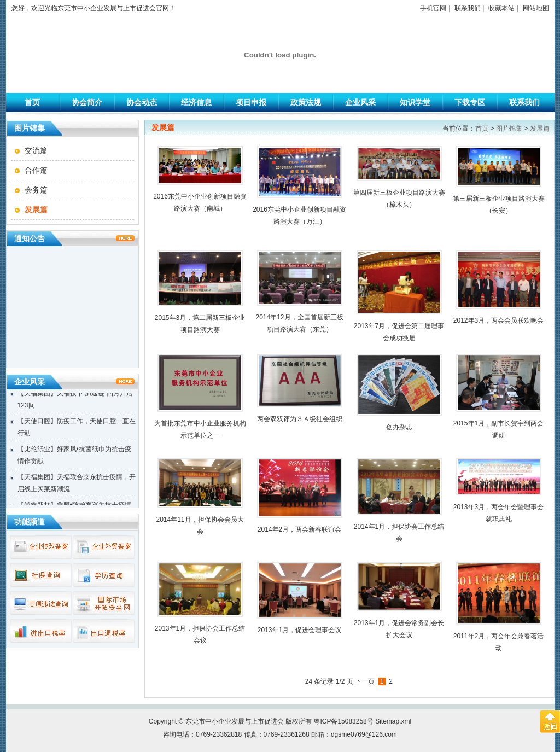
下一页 (365, 681)
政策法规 (306, 102)
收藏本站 (501, 8)
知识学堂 (415, 102)
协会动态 (142, 102)
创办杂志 (399, 427)
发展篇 (540, 129)
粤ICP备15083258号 (343, 721)
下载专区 (470, 102)
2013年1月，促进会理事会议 (299, 630)
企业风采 (360, 102)
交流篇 (36, 150)
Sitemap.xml (393, 721)
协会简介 (87, 102)
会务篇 (36, 190)
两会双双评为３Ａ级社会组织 (300, 419)
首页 (32, 102)
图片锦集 (509, 129)
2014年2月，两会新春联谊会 (299, 529)
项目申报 (251, 102)
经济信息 (196, 102)
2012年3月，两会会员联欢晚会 (498, 320)
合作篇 (36, 170)
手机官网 (433, 8)
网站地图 (536, 8)
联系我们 (468, 8)
